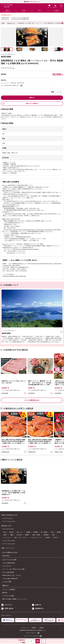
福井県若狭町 (5, 393)
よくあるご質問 (7, 582)
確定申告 (5, 593)
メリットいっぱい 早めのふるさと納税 (13, 569)
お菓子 (5, 535)
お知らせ (36, 605)
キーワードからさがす (9, 521)
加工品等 (19, 535)
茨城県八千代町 (59, 452)
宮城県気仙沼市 (5, 452)
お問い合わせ (7, 608)
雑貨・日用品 (36, 535)
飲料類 (59, 532)
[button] (62, 49)
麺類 (12, 535)
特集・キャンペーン (40, 11)
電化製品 (46, 535)
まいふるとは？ (7, 566)
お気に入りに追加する (20, 104)
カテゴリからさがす (8, 529)
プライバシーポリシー (31, 633)
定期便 (48, 537)
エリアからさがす (7, 518)
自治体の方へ (38, 608)
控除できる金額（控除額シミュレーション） (15, 599)
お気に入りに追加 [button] (25, 393)
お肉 (4, 532)
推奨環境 (34, 628)
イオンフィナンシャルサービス (31, 636)
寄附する (32, 98)
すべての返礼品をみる (32, 400)
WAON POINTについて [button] (21, 86)
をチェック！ (32, 2)
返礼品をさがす (24, 11)
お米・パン (20, 532)
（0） (13, 68)
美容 (53, 535)
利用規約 (42, 628)
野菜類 (36, 532)
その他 (55, 537)
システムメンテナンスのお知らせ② (20, 18)
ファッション (7, 537)
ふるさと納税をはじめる (56, 11)
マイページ (7, 605)
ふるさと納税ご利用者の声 (10, 579)
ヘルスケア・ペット (36, 537)
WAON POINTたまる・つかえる (12, 575)
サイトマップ (25, 628)
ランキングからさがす (9, 541)
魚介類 (11, 532)
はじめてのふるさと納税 (9, 560)
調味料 (27, 535)
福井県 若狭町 (6, 57)
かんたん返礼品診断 (8, 572)
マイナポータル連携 (8, 596)
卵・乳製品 (44, 532)
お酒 (52, 532)
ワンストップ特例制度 (9, 590)
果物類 (28, 532)
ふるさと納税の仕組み (9, 563)
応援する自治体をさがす (8, 11)
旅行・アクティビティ (21, 537)
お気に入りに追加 (62, 332)
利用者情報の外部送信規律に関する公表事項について (33, 630)
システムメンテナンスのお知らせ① (20, 19)
